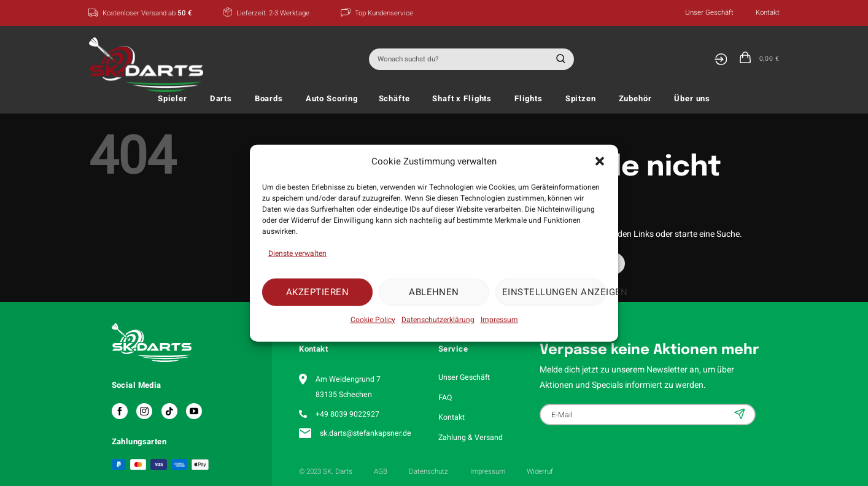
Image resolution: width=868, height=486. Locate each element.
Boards (269, 99)
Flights (529, 99)
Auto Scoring (332, 99)
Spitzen (581, 99)
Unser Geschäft (709, 13)
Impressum (499, 319)
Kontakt (768, 13)
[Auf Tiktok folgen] (169, 411)
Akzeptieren (317, 292)
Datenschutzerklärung (438, 319)
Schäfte (394, 99)
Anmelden (741, 414)
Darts (221, 99)
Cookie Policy (373, 319)
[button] (600, 161)
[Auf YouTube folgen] (194, 411)
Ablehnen (434, 292)
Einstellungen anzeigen (554, 292)
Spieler (172, 99)
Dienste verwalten (297, 253)
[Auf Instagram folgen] (144, 411)
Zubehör (635, 99)
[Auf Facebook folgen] (120, 411)
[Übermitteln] (559, 59)
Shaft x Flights (462, 99)
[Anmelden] (720, 59)
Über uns (692, 99)
